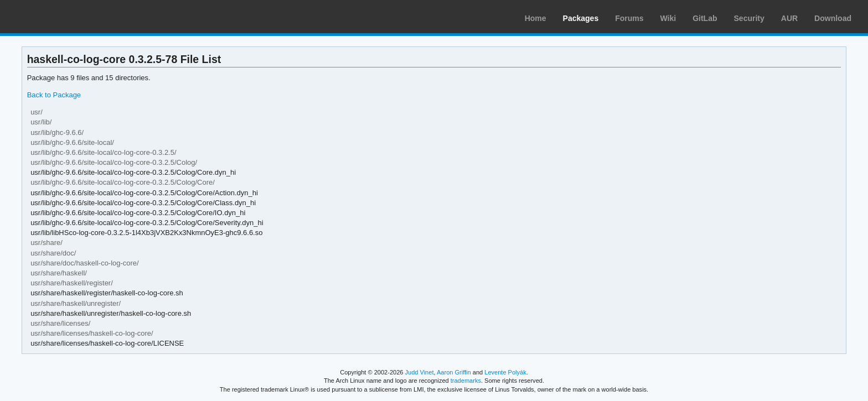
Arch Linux (61, 17)
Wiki (668, 18)
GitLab (705, 18)
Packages (581, 18)
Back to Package (54, 95)
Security (749, 18)
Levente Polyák (505, 372)
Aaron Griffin (454, 372)
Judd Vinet (420, 372)
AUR (789, 18)
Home (536, 18)
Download (833, 18)
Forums (629, 18)
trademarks (466, 381)
